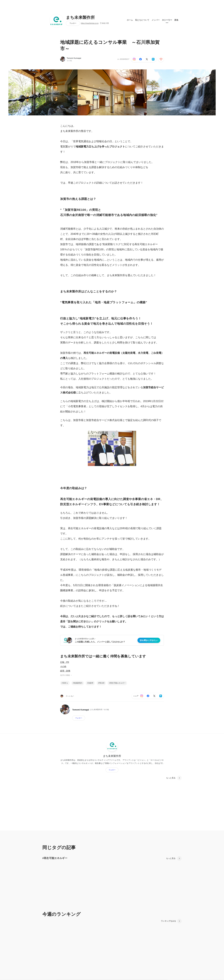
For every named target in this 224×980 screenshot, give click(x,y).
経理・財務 (65, 671)
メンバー (156, 20)
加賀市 (91, 683)
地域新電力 (78, 683)
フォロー (73, 23)
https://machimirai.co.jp (90, 23)
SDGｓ (66, 683)
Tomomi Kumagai (74, 58)
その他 (63, 666)
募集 (176, 20)
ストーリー (167, 20)
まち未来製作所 (80, 18)
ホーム (130, 20)
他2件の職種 (66, 675)
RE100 (102, 683)
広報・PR (65, 662)
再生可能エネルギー (118, 683)
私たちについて (142, 20)
